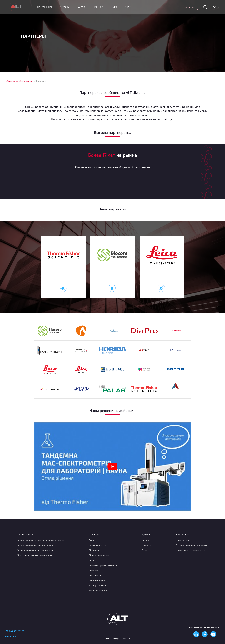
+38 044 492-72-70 (14, 631)
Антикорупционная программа (192, 545)
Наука (92, 560)
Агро (91, 540)
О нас (145, 550)
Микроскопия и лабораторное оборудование (41, 540)
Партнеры (102, 7)
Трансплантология (99, 590)
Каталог (84, 7)
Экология (94, 570)
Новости (146, 545)
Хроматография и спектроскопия (35, 555)
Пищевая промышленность (103, 565)
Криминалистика (98, 545)
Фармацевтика (97, 580)
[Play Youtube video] (112, 467)
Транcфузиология (98, 585)
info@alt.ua (10, 636)
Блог (117, 7)
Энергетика (95, 575)
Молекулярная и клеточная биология (37, 545)
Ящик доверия (183, 540)
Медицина (94, 550)
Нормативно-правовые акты (190, 550)
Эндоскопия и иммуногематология (35, 550)
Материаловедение (99, 555)
